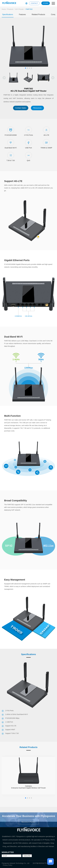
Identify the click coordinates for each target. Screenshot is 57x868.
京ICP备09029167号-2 (40, 863)
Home (4, 9)
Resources (37, 108)
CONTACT (34, 3)
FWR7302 (29, 9)
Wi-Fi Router (20, 9)
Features (22, 14)
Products (10, 9)
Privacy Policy (8, 865)
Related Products (38, 14)
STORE (46, 3)
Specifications (8, 14)
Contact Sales (21, 108)
